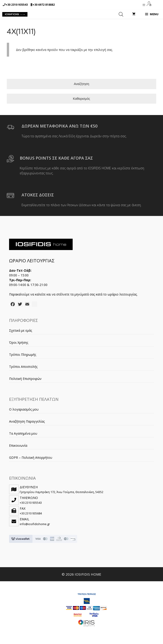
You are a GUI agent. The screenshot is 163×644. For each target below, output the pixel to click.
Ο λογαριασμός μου (24, 409)
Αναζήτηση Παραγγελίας (27, 421)
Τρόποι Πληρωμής (23, 355)
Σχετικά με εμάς (21, 330)
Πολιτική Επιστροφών (25, 379)
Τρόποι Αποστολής (23, 367)
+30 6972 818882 (44, 5)
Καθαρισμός (81, 99)
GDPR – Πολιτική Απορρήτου (31, 457)
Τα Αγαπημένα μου (23, 433)
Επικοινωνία (18, 445)
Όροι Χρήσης (19, 342)
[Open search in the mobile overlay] (121, 14)
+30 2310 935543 (17, 5)
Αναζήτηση (81, 84)
